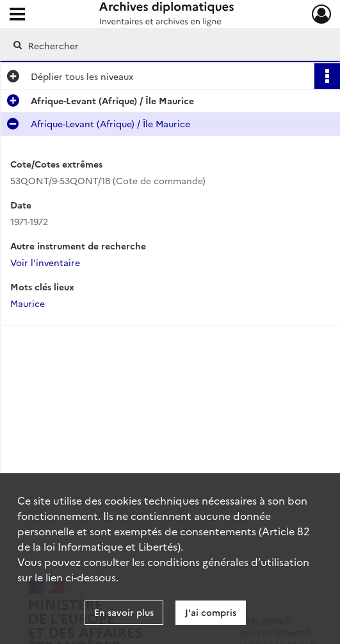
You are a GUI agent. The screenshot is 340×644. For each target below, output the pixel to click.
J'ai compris (211, 612)
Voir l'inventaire (45, 262)
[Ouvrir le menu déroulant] (17, 15)
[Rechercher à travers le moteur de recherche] (161, 45)
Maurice (28, 303)
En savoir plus (124, 612)
